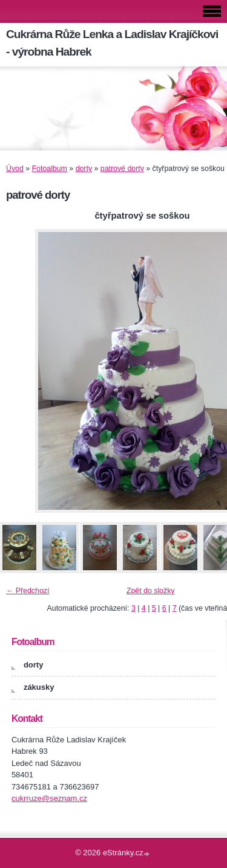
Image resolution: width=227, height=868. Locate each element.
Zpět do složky (151, 591)
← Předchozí (28, 591)
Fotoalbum (50, 169)
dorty (84, 169)
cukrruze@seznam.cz (49, 798)
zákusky (39, 687)
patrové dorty (122, 169)
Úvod (15, 169)
